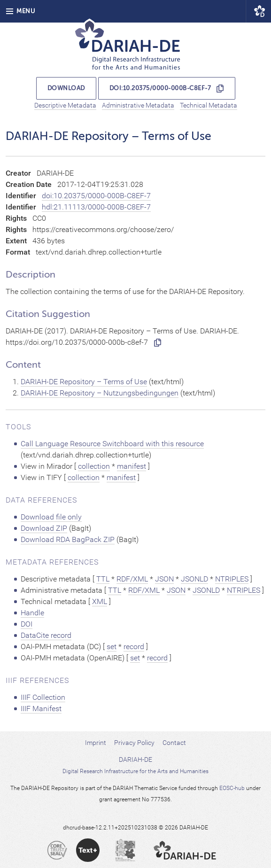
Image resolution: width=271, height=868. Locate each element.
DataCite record (46, 635)
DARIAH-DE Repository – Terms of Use (84, 382)
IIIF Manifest (41, 709)
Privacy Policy (134, 743)
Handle (32, 613)
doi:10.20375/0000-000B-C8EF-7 (160, 88)
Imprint (96, 743)
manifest (132, 466)
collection (94, 466)
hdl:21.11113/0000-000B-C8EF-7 (96, 207)
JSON (164, 579)
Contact (174, 743)
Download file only (51, 517)
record (134, 647)
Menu (20, 11)
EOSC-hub (232, 788)
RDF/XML (132, 579)
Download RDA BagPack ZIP (68, 539)
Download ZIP (44, 528)
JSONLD (194, 579)
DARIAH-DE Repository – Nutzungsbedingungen (100, 393)
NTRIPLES (232, 579)
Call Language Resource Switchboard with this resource (112, 444)
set (112, 647)
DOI (27, 624)
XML (100, 601)
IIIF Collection (43, 697)
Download (66, 88)
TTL (103, 579)
